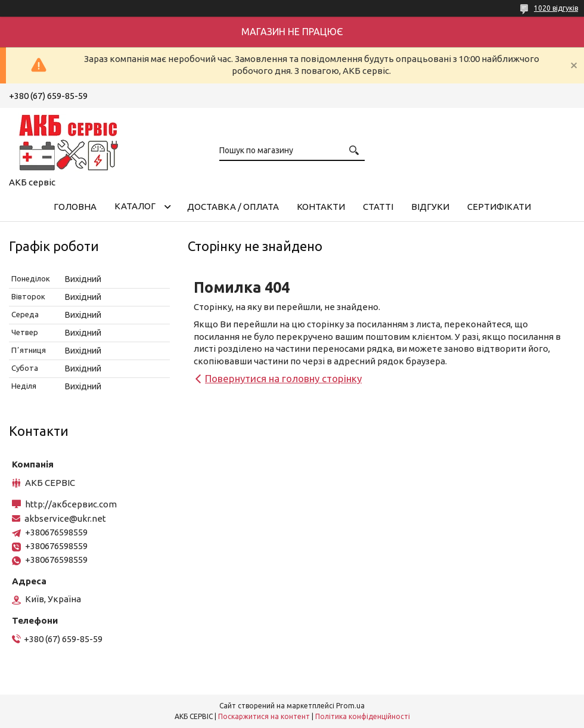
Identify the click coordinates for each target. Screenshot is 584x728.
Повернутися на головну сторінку (283, 378)
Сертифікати (499, 207)
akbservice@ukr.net (65, 518)
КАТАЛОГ (135, 206)
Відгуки (430, 207)
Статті (378, 207)
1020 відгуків (556, 8)
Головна (75, 207)
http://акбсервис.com (71, 504)
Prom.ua (350, 706)
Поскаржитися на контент (264, 716)
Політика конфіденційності (363, 716)
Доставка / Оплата (233, 207)
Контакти (321, 207)
